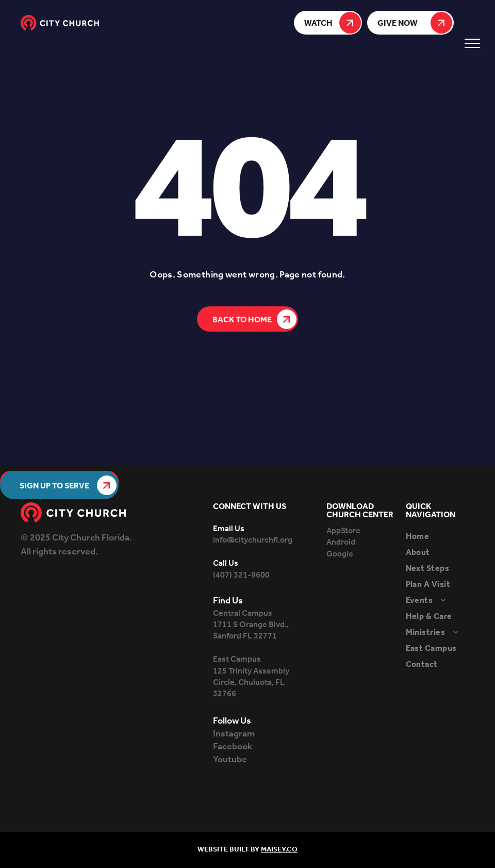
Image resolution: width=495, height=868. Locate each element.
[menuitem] (448, 537)
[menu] (472, 43)
